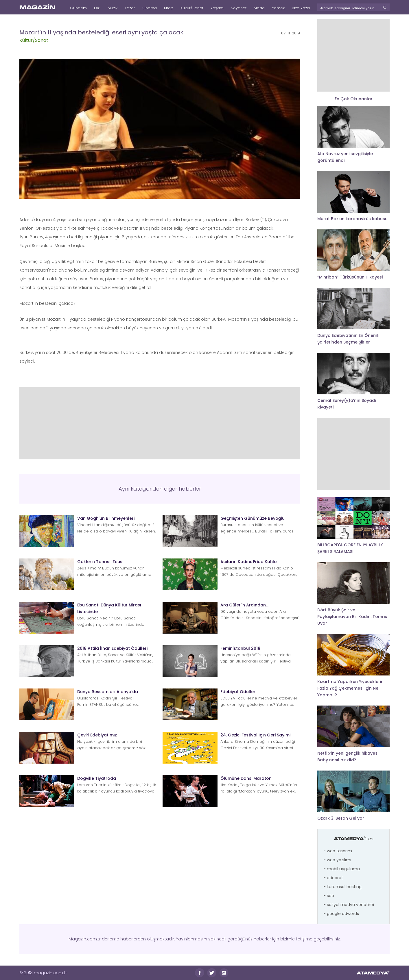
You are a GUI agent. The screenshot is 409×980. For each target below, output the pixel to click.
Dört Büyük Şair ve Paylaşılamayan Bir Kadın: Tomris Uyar (352, 617)
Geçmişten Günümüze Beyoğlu (253, 518)
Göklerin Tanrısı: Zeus (100, 562)
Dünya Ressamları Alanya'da (108, 692)
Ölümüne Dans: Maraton (246, 778)
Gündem (78, 8)
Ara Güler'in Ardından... (244, 605)
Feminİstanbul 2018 (240, 648)
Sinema (150, 8)
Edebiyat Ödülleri (238, 692)
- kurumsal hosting (342, 887)
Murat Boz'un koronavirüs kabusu (352, 219)
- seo (329, 896)
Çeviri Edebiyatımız (97, 735)
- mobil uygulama (342, 869)
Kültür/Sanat (192, 8)
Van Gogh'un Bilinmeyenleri (106, 518)
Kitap (169, 8)
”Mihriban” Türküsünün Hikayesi (350, 277)
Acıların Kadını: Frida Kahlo (249, 562)
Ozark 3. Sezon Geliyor (341, 818)
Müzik (113, 8)
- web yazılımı (337, 860)
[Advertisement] (160, 423)
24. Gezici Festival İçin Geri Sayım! (256, 735)
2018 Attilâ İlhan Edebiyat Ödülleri (112, 648)
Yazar (130, 8)
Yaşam (217, 8)
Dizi (97, 8)
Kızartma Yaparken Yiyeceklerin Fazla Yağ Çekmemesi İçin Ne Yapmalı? (350, 688)
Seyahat (239, 8)
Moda (259, 8)
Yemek (278, 8)
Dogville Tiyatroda (97, 778)
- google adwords (341, 914)
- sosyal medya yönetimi (349, 905)
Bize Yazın (301, 8)
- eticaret (333, 878)
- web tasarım (338, 851)
